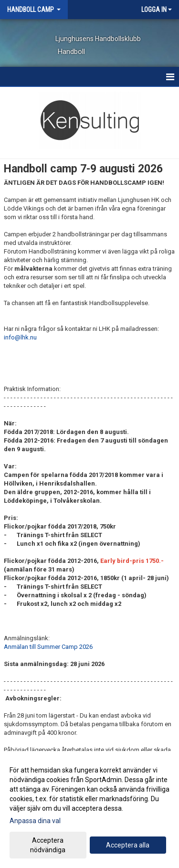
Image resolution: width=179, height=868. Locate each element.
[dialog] (89, 810)
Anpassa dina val (35, 821)
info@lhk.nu (20, 337)
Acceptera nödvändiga (48, 845)
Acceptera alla (128, 845)
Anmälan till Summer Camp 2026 (48, 647)
